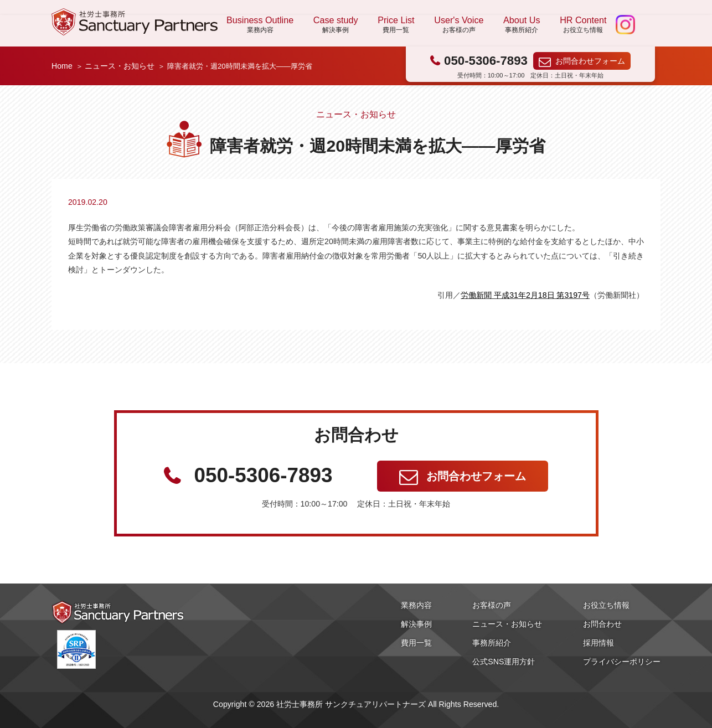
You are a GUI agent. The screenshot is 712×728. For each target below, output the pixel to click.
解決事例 (416, 624)
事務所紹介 (492, 643)
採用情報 (599, 643)
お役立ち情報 (606, 605)
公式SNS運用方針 (504, 662)
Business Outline (260, 25)
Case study (336, 25)
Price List (396, 25)
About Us (522, 25)
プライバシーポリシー (622, 662)
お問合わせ (602, 624)
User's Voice (459, 25)
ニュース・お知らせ (120, 66)
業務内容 (416, 605)
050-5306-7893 (486, 61)
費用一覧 (416, 643)
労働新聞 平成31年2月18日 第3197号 (525, 295)
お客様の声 (492, 605)
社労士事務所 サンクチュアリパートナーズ (135, 22)
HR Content (583, 25)
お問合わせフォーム (590, 61)
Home (62, 66)
